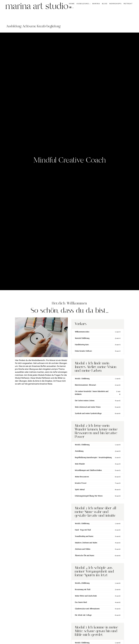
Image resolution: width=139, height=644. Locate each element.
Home (72, 4)
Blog (105, 4)
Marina (96, 4)
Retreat (128, 4)
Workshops (115, 4)
